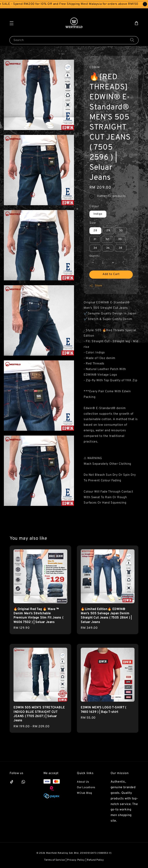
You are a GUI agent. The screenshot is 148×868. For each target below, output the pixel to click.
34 (95, 248)
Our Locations (86, 788)
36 (108, 248)
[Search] (132, 40)
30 (121, 231)
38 (121, 248)
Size (93, 223)
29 (108, 231)
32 (107, 239)
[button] (12, 23)
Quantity (95, 256)
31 (95, 239)
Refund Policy (95, 860)
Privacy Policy (76, 860)
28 (95, 231)
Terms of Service (55, 860)
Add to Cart (111, 274)
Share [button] (96, 286)
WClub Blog (85, 793)
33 (120, 239)
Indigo (98, 214)
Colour (94, 206)
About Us (83, 782)
